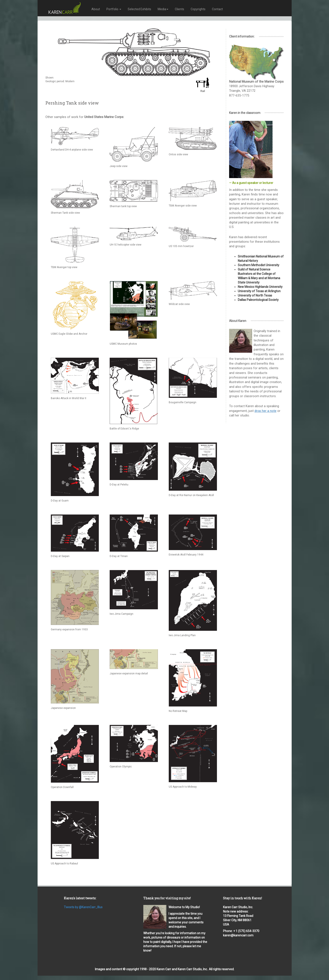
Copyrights (198, 9)
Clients (179, 9)
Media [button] (163, 9)
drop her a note (265, 411)
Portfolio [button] (114, 9)
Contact (217, 9)
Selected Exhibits (139, 9)
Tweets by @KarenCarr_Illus (83, 907)
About (96, 9)
